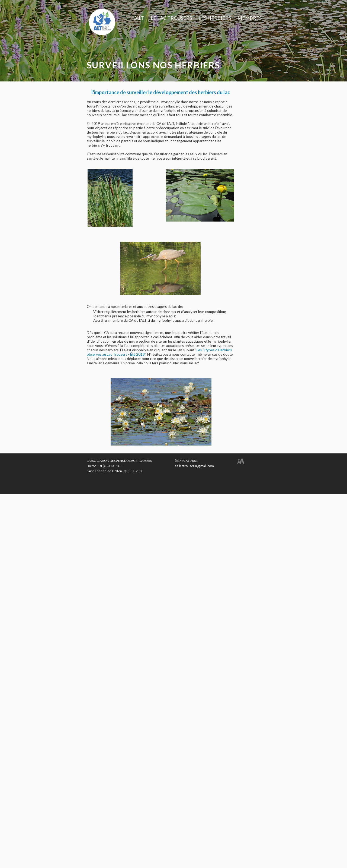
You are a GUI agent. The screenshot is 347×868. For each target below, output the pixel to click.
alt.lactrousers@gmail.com (194, 466)
